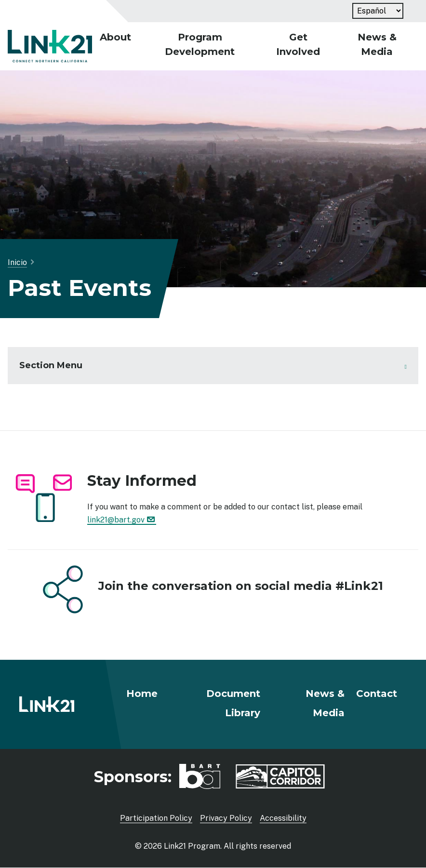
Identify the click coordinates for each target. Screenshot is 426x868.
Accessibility (283, 818)
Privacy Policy (226, 818)
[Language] (378, 11)
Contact (377, 694)
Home (142, 694)
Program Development (200, 44)
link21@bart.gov (122, 520)
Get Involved (298, 44)
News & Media (377, 44)
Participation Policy (156, 818)
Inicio (17, 262)
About (115, 37)
